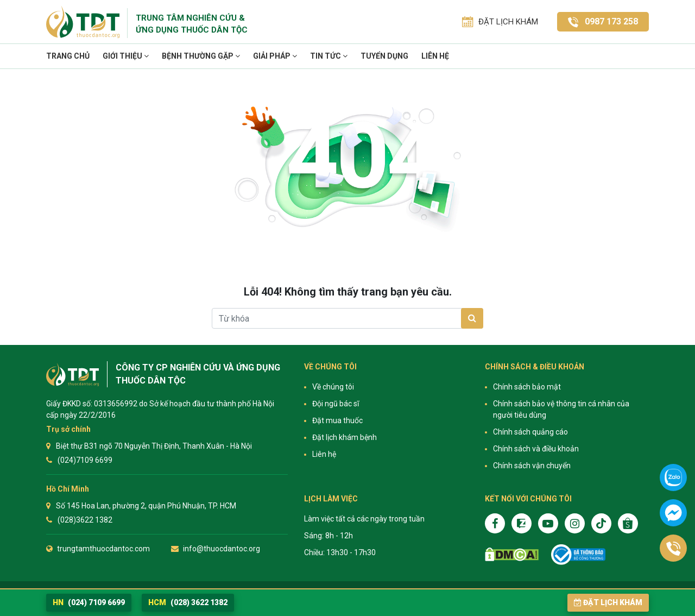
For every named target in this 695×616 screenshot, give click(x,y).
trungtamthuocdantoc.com (103, 549)
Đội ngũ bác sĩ (336, 404)
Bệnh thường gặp (201, 56)
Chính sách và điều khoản (536, 449)
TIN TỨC (329, 56)
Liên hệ (435, 56)
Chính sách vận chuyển (532, 466)
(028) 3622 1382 (188, 602)
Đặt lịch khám (608, 602)
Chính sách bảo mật (527, 387)
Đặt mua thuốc (337, 420)
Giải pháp (275, 56)
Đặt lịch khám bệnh (345, 437)
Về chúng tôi (333, 387)
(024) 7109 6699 (89, 602)
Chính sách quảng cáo (530, 432)
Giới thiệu (126, 56)
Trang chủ (68, 56)
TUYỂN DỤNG (384, 56)
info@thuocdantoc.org (222, 549)
